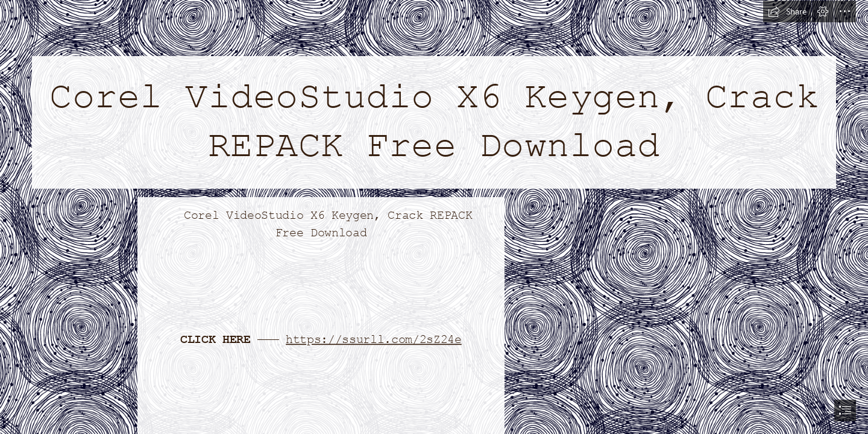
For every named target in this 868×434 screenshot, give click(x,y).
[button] (787, 11)
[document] (434, 217)
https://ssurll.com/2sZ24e (374, 339)
